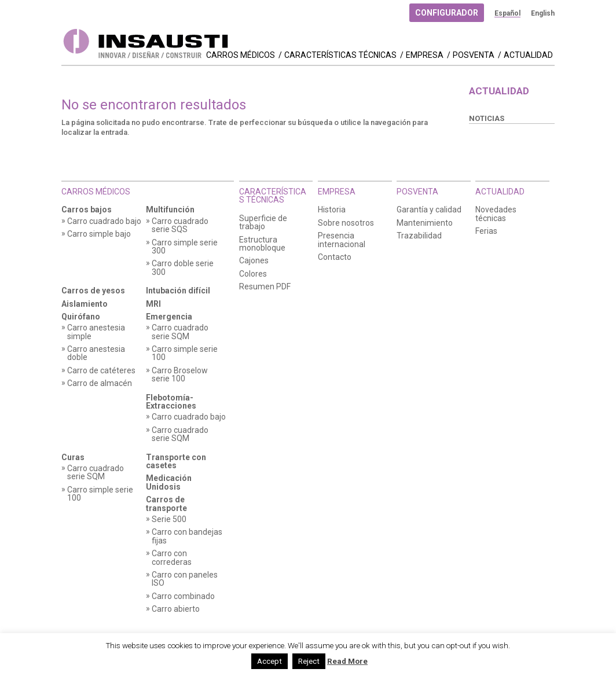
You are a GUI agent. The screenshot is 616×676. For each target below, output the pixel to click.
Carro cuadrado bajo (104, 221)
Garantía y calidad (429, 210)
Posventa (474, 55)
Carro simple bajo (99, 234)
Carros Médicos (241, 55)
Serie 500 (169, 519)
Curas (73, 458)
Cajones (254, 261)
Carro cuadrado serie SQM (180, 332)
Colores (253, 274)
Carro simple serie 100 (185, 353)
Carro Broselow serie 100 (180, 375)
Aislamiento (85, 304)
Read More (347, 661)
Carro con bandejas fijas (187, 536)
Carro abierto (176, 609)
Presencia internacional (342, 240)
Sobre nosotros (346, 223)
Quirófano (81, 317)
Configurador (447, 13)
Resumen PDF (265, 287)
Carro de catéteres (101, 371)
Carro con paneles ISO (185, 579)
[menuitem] (507, 14)
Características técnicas (340, 55)
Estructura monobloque (262, 244)
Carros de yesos (93, 291)
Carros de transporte (166, 504)
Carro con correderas (172, 558)
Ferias (486, 231)
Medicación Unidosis (169, 482)
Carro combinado (183, 596)
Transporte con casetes (176, 462)
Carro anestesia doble (96, 353)
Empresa (425, 55)
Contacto (335, 257)
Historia (332, 210)
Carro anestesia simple (96, 332)
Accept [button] (269, 661)
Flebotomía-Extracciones (171, 402)
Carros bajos (87, 210)
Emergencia (169, 317)
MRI (153, 304)
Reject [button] (309, 661)
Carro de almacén (100, 383)
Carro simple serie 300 (185, 247)
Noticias (487, 118)
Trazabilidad (419, 236)
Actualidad (528, 55)
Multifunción (170, 210)
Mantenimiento (425, 223)
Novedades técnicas (496, 214)
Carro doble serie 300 (183, 268)
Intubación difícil (178, 291)
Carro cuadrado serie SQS (180, 225)
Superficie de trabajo (263, 223)
